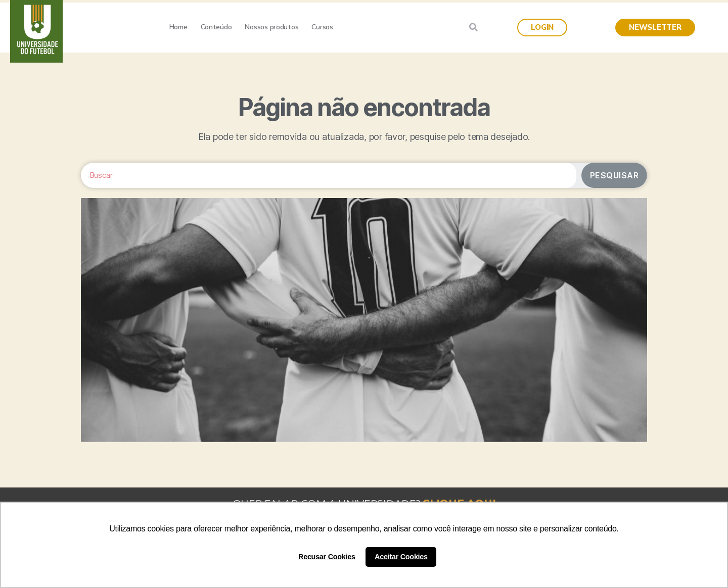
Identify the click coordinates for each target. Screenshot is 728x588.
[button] (542, 28)
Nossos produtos (271, 27)
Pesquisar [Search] (615, 175)
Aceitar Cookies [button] (401, 557)
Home (178, 27)
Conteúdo (216, 27)
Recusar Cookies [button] (327, 557)
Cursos (322, 27)
